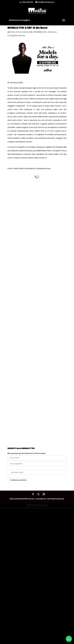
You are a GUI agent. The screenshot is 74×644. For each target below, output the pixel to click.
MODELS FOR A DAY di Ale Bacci (27, 28)
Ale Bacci (52, 32)
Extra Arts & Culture (19, 32)
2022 (45, 32)
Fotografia (12, 36)
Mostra (22, 36)
